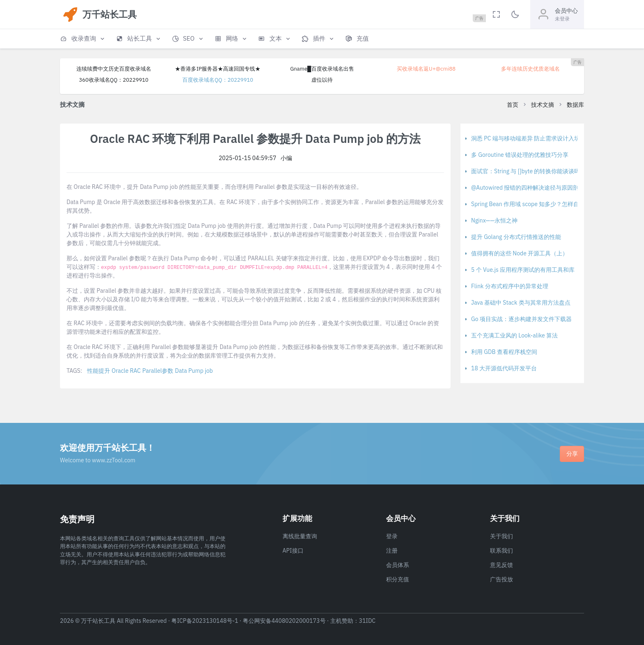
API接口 (293, 551)
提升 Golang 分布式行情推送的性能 (516, 237)
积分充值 (398, 579)
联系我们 (501, 551)
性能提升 (99, 371)
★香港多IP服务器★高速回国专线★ (218, 69)
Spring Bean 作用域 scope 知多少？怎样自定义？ (534, 204)
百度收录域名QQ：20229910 (218, 80)
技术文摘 (543, 105)
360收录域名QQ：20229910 (114, 80)
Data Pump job (194, 371)
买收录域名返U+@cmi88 (426, 69)
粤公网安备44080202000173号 (284, 621)
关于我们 (501, 536)
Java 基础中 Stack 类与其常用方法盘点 (521, 303)
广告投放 (501, 579)
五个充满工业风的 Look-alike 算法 (514, 335)
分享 (572, 454)
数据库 (575, 105)
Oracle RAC (126, 371)
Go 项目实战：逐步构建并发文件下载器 (521, 319)
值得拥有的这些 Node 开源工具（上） (520, 253)
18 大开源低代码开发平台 (504, 368)
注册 (392, 551)
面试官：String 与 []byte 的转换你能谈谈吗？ (528, 171)
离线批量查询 (300, 536)
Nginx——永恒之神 (494, 220)
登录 (392, 536)
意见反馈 (501, 565)
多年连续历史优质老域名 (530, 69)
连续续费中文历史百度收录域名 (114, 69)
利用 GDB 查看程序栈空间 (504, 352)
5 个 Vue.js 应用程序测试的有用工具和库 (523, 270)
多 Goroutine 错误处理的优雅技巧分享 (520, 155)
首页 (513, 105)
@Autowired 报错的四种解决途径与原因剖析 (528, 188)
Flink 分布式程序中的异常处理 (510, 286)
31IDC (367, 621)
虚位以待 (322, 80)
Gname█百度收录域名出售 (322, 69)
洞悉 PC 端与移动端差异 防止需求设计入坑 (526, 138)
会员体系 (398, 565)
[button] (83, 39)
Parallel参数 (158, 371)
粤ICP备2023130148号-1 (205, 621)
